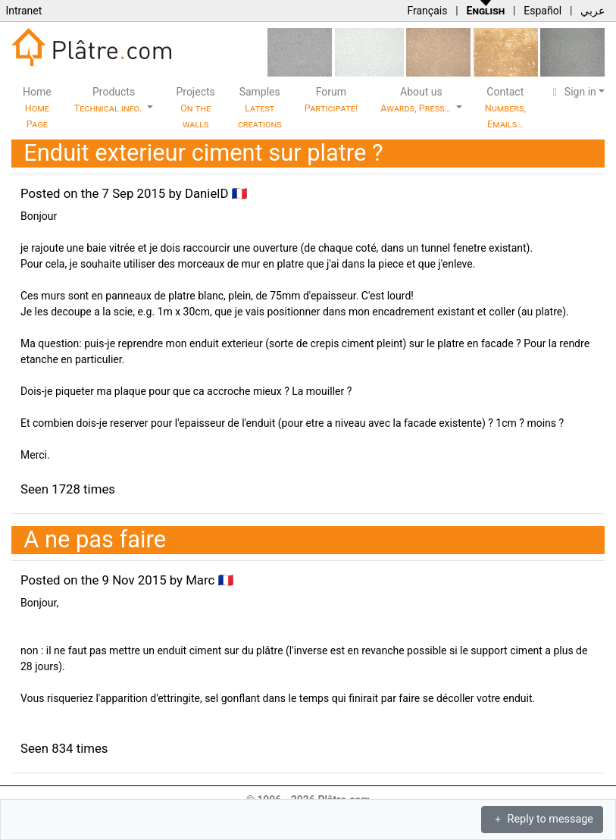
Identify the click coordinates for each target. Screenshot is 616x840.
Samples (260, 108)
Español (543, 11)
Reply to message (542, 819)
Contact (505, 108)
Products (109, 100)
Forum (331, 100)
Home (37, 108)
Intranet (23, 11)
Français (427, 11)
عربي (593, 11)
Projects (195, 108)
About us (417, 100)
